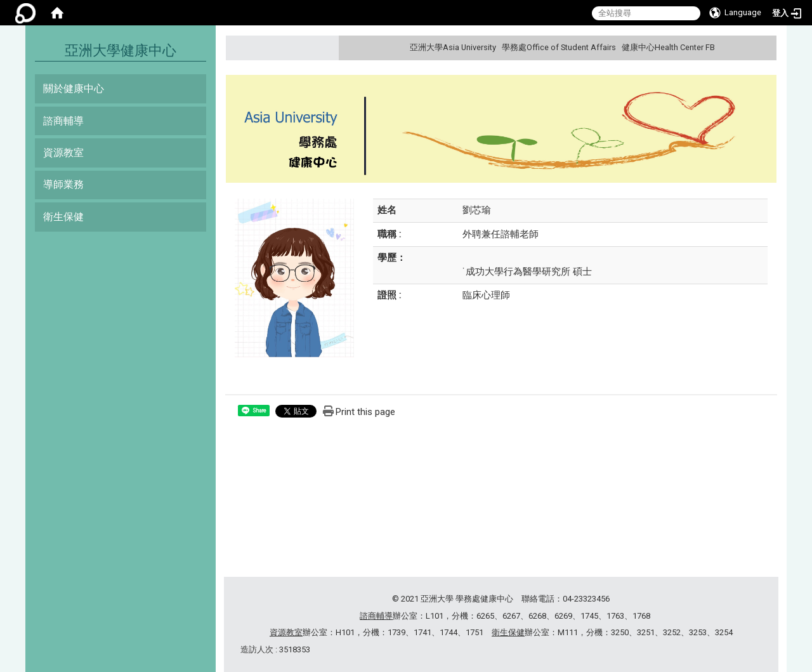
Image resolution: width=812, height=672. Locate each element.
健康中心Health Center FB (668, 47)
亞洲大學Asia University (453, 47)
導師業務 (63, 184)
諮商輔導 (63, 121)
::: (765, 47)
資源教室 (63, 153)
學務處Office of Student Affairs (559, 47)
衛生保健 (63, 217)
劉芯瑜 (477, 210)
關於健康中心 (74, 89)
